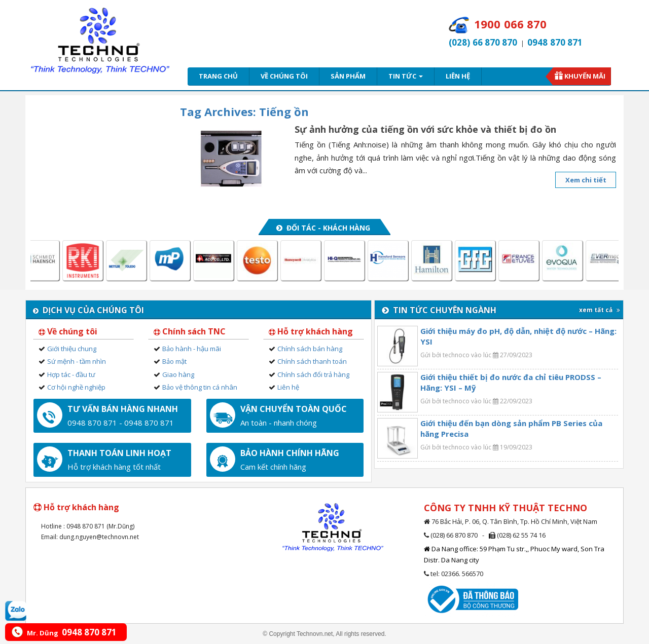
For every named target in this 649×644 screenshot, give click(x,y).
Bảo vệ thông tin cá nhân (200, 387)
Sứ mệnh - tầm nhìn (77, 361)
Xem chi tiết (586, 180)
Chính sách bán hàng (310, 349)
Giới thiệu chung (72, 349)
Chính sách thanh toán (312, 361)
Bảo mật (174, 361)
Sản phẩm (348, 76)
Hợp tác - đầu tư (71, 374)
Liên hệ (458, 76)
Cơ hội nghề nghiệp (76, 387)
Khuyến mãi (585, 76)
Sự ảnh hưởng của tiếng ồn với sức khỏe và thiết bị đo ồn (425, 129)
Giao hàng (178, 374)
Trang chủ (218, 76)
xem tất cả (600, 310)
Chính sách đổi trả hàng (313, 374)
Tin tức (406, 76)
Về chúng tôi (284, 76)
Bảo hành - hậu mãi (192, 349)
